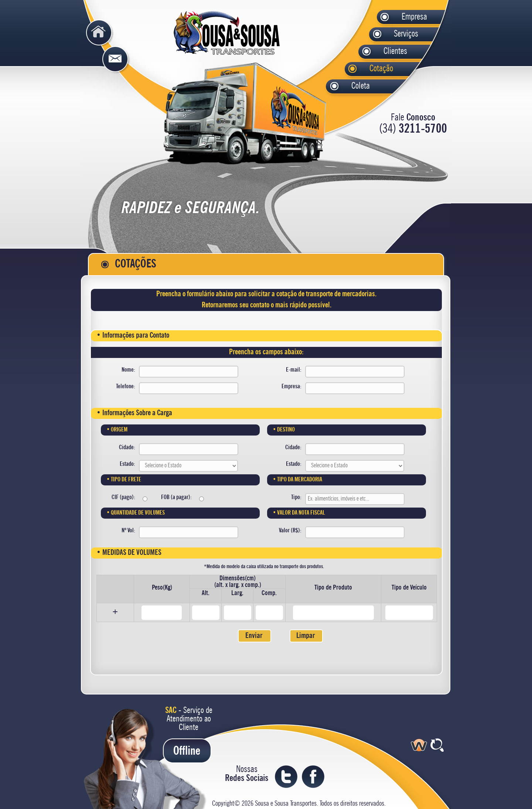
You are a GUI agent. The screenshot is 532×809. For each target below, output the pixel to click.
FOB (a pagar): (176, 498)
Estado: (127, 464)
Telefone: (126, 387)
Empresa (405, 17)
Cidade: (127, 448)
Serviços (397, 34)
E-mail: (294, 370)
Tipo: (296, 498)
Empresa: (291, 387)
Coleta (354, 86)
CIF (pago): (123, 498)
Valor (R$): (290, 531)
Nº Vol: (128, 531)
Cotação (372, 69)
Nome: (128, 370)
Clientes (386, 52)
